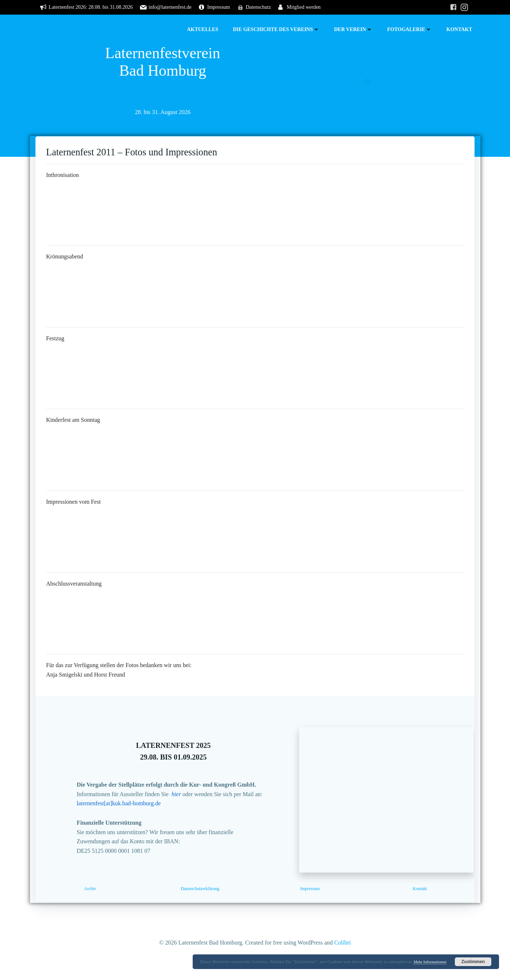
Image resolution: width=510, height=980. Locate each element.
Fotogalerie (410, 29)
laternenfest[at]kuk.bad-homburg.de (122, 817)
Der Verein (354, 29)
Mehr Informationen (430, 962)
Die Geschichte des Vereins (277, 29)
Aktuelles (203, 29)
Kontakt (460, 29)
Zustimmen (473, 962)
